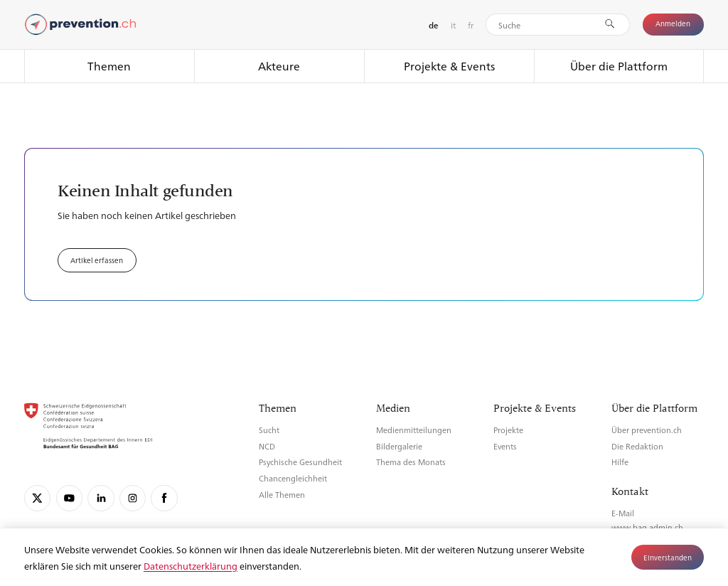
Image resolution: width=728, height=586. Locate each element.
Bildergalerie (399, 446)
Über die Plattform (619, 66)
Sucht (269, 430)
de (433, 25)
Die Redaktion (637, 446)
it (453, 25)
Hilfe (620, 462)
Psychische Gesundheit (300, 462)
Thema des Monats (411, 462)
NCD (267, 446)
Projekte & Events (449, 66)
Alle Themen (282, 495)
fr (471, 25)
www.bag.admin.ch (647, 527)
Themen (109, 66)
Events (505, 446)
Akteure (279, 66)
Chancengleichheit (293, 478)
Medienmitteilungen (414, 430)
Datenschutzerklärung (191, 566)
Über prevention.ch (647, 430)
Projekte (508, 430)
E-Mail (623, 513)
